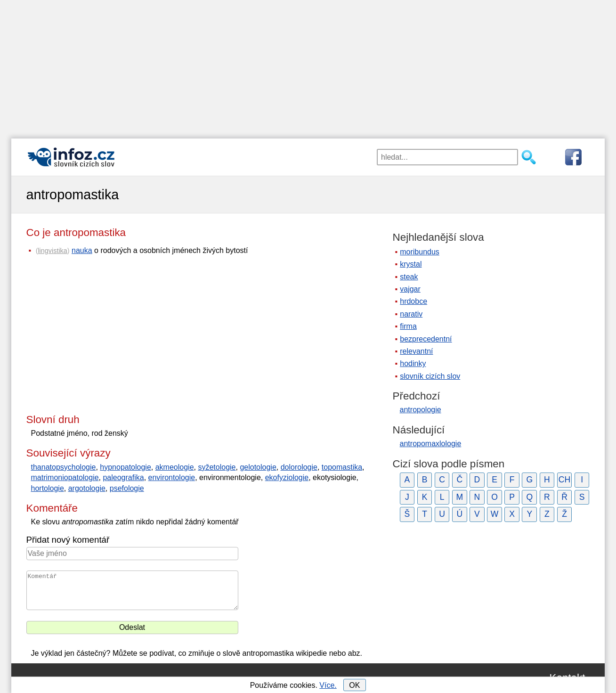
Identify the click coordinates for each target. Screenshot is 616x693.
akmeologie (175, 467)
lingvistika (52, 251)
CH (564, 480)
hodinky (413, 363)
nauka (82, 250)
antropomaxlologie (431, 444)
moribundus (420, 252)
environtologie (172, 477)
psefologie (127, 488)
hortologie (48, 488)
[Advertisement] (308, 66)
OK (354, 685)
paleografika (123, 477)
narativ (411, 314)
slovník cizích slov (430, 376)
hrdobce (413, 301)
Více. (328, 685)
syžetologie (217, 467)
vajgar (410, 289)
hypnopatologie (126, 467)
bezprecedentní (426, 339)
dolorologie (299, 467)
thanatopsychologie (64, 467)
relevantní (416, 351)
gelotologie (258, 467)
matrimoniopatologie (65, 477)
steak (409, 277)
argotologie (87, 488)
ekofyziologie (287, 477)
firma (408, 326)
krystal (411, 264)
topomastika (342, 467)
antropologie (421, 410)
